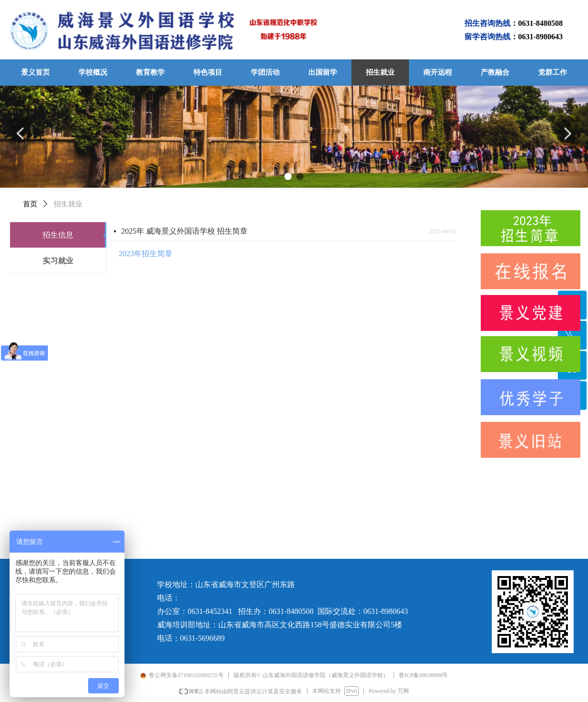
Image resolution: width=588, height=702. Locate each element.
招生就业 (68, 204)
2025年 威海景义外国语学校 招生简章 (184, 231)
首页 (30, 204)
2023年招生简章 (146, 254)
